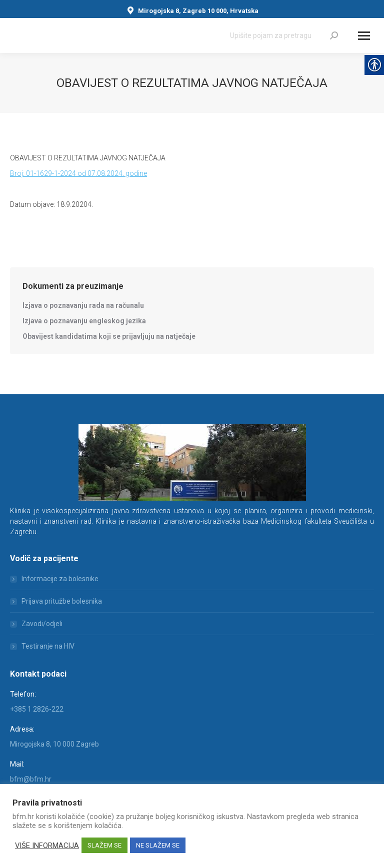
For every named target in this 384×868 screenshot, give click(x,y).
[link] (334, 35)
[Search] (284, 35)
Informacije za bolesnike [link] (60, 579)
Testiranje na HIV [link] (48, 646)
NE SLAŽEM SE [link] (158, 845)
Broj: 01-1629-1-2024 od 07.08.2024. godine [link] (78, 173)
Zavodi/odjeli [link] (42, 624)
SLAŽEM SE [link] (104, 845)
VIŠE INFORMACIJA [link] (47, 846)
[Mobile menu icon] (364, 36)
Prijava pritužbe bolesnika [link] (62, 601)
